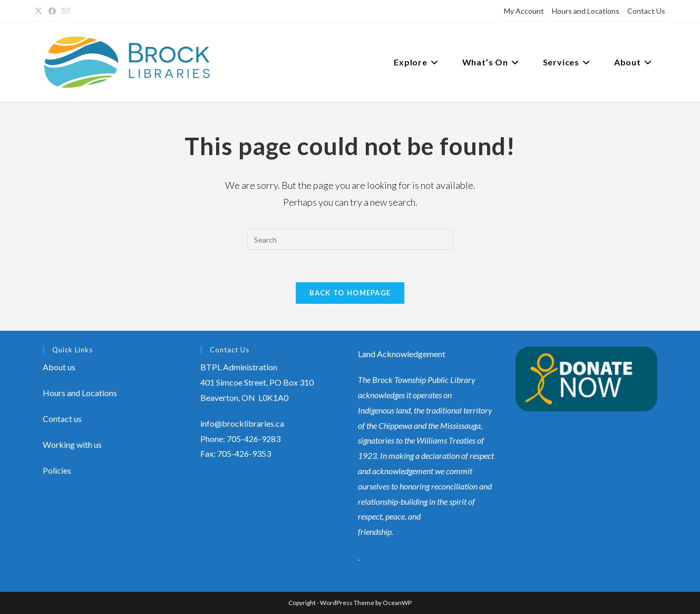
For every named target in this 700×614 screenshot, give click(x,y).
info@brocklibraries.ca (242, 423)
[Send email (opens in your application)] (66, 11)
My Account (524, 11)
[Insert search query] (350, 239)
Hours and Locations (586, 11)
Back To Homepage (350, 293)
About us (59, 367)
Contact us (62, 419)
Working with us (72, 444)
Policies (57, 470)
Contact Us (646, 11)
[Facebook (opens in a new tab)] (52, 11)
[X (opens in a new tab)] (40, 11)
